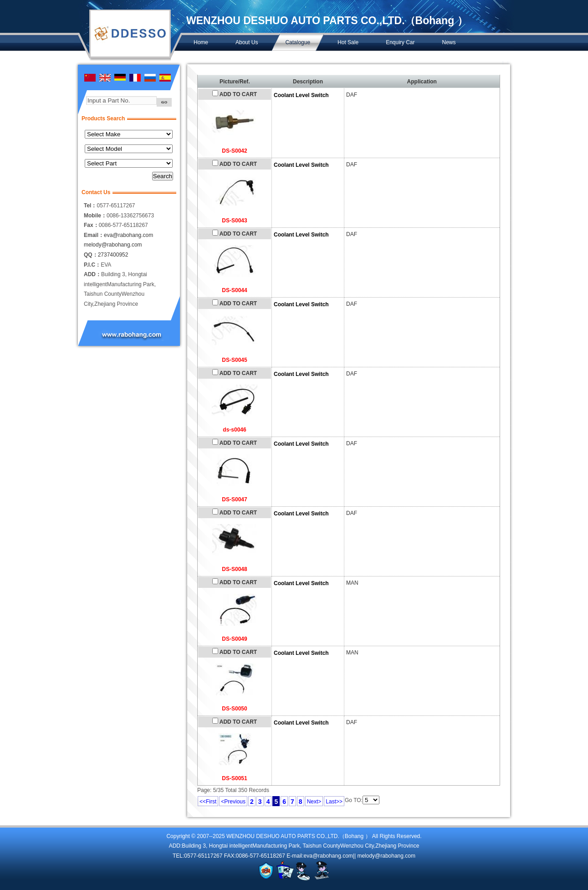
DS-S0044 (234, 290)
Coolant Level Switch (301, 95)
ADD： (92, 274)
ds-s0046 (234, 430)
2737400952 (113, 255)
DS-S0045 (234, 360)
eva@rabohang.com (128, 235)
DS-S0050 (234, 709)
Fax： (91, 225)
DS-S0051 (234, 778)
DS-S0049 (234, 639)
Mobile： (95, 216)
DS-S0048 (234, 569)
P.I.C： (92, 265)
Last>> (334, 802)
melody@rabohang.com (113, 245)
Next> (314, 802)
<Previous (233, 802)
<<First (208, 802)
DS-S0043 (234, 221)
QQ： (91, 255)
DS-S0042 (234, 151)
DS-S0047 (234, 499)
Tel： (90, 206)
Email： (94, 235)
